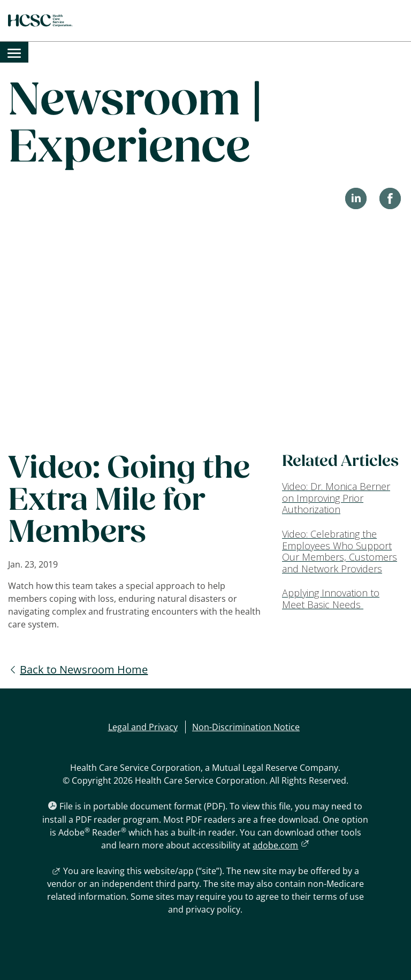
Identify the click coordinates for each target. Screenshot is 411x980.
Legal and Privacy (143, 727)
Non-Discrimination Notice (246, 727)
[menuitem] (14, 52)
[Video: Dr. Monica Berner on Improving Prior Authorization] (342, 498)
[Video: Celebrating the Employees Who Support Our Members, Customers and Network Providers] (342, 552)
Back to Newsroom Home (84, 669)
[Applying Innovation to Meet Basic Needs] (342, 599)
